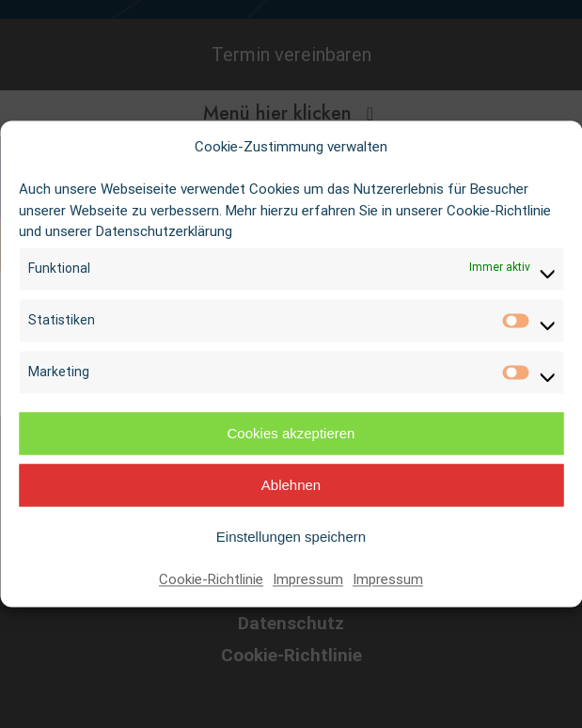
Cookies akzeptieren (291, 433)
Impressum (308, 580)
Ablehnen (291, 485)
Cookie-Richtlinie (211, 580)
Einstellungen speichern (291, 537)
